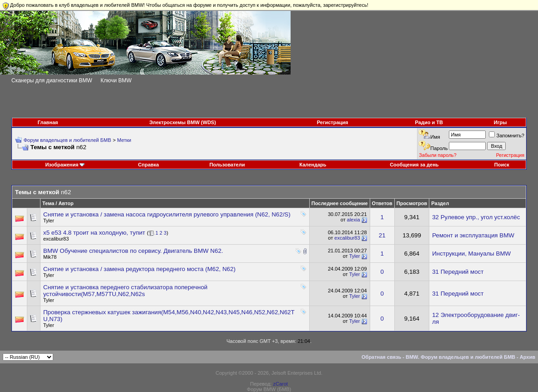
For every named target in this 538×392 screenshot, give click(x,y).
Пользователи (227, 165)
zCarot (280, 384)
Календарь (313, 165)
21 (382, 235)
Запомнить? (507, 136)
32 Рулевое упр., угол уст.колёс (476, 217)
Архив (528, 357)
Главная (48, 122)
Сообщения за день (414, 165)
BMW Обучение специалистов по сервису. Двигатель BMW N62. (133, 251)
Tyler (49, 221)
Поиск (502, 165)
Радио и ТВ (429, 122)
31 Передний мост (458, 272)
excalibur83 (56, 239)
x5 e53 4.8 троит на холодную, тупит (94, 233)
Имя (435, 137)
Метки (124, 140)
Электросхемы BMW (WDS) (183, 122)
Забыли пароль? (437, 155)
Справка (149, 165)
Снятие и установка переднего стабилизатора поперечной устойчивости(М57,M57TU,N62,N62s (125, 291)
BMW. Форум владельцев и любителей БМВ (460, 357)
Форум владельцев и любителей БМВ (68, 140)
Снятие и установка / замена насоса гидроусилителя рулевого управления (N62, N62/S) (167, 214)
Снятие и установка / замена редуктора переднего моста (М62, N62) (139, 269)
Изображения (62, 165)
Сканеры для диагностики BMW (52, 80)
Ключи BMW (116, 80)
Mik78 (50, 257)
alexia (354, 220)
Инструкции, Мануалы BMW (471, 254)
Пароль (439, 148)
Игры (500, 122)
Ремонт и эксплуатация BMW (473, 235)
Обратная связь (381, 357)
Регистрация (333, 122)
